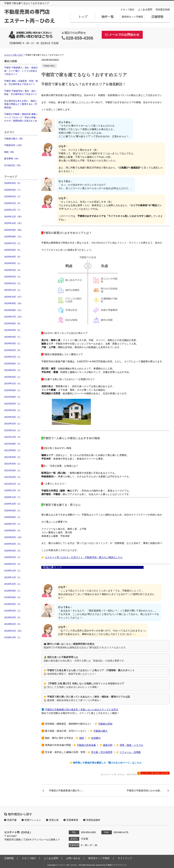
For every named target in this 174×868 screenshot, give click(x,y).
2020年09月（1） (13, 511)
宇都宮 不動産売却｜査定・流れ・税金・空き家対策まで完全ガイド (21, 93)
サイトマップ (125, 858)
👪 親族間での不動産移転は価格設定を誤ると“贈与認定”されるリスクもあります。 (86, 646)
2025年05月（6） (13, 257)
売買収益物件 (92, 820)
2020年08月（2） (13, 517)
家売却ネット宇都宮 (132, 17)
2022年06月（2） (13, 397)
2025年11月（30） (14, 217)
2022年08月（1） (13, 390)
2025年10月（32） (14, 223)
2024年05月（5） (13, 330)
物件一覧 (108, 17)
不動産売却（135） (14, 145)
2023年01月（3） (13, 384)
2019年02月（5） (13, 624)
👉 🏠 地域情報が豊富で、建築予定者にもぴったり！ (89, 672)
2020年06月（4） (13, 530)
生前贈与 (96, 738)
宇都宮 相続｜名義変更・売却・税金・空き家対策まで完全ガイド (21, 83)
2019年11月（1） (13, 577)
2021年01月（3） (13, 484)
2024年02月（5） (13, 350)
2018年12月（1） (13, 637)
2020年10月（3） (13, 504)
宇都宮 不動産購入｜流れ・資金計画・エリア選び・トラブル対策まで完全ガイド (21, 71)
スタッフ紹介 (128, 9)
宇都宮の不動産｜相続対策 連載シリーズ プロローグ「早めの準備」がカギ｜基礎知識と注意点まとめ (21, 117)
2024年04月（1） (13, 337)
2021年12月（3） (13, 437)
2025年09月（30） (14, 230)
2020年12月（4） (13, 490)
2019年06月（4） (13, 597)
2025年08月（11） (14, 237)
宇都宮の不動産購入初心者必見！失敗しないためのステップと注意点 (82, 710)
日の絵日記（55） (13, 165)
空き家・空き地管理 (102, 752)
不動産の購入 (49, 66)
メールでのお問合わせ (122, 35)
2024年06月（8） (13, 323)
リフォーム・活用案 (130, 752)
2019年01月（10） (14, 631)
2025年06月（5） (13, 250)
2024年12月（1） (13, 290)
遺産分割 (108, 745)
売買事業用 (71, 820)
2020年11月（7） (13, 497)
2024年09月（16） (14, 303)
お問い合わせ (73, 858)
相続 (82, 738)
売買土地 (52, 820)
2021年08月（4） (13, 444)
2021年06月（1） (13, 450)
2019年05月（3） (13, 604)
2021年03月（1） (13, 470)
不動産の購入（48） (14, 139)
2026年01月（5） (13, 203)
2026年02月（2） (13, 196)
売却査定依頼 (163, 9)
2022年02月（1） (13, 424)
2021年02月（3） (13, 477)
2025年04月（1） (13, 263)
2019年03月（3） (13, 617)
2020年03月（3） (13, 551)
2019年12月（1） (13, 571)
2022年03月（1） (13, 417)
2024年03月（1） (13, 343)
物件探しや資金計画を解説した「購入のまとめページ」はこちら (107, 763)
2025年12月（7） (13, 210)
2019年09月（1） (13, 591)
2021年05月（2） (13, 457)
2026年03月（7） (13, 190)
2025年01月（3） (13, 283)
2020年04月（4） (13, 544)
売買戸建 (10, 820)
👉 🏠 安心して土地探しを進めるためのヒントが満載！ (84, 685)
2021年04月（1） (13, 464)
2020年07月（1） (13, 524)
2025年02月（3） (13, 277)
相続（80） (10, 152)
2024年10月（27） (14, 297)
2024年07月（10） (14, 317)
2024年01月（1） (13, 357)
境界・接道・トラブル (131, 745)
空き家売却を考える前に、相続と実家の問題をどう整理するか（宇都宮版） (21, 104)
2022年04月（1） (13, 410)
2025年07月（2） (13, 243)
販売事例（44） (12, 159)
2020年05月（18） (14, 537)
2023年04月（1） (13, 377)
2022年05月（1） (13, 404)
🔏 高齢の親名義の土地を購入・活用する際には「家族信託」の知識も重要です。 (85, 659)
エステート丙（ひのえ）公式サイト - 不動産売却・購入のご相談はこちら (84, 557)
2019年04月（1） (13, 611)
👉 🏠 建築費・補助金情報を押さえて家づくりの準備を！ (87, 698)
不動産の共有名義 (86, 745)
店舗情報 (157, 17)
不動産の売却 (105, 724)
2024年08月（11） (14, 310)
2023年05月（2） (13, 370)
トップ (83, 17)
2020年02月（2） (13, 557)
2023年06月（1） (13, 364)
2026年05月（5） (13, 183)
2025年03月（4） (13, 270)
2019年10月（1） (13, 584)
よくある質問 (145, 9)
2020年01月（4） (13, 564)
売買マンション (31, 820)
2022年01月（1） (13, 430)
